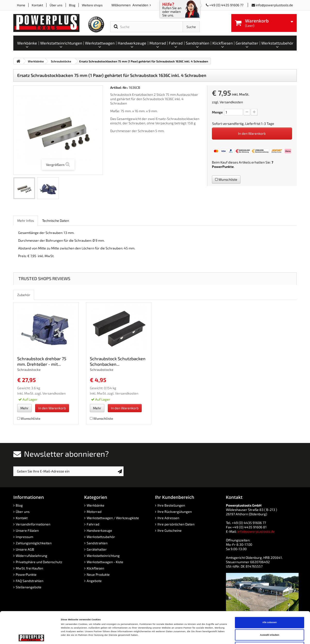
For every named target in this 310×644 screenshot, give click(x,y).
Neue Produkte (98, 574)
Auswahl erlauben (270, 605)
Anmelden (141, 5)
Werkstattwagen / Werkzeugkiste (113, 518)
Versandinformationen (33, 524)
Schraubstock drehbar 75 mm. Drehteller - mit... (42, 361)
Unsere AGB (25, 549)
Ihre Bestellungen (171, 505)
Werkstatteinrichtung (103, 556)
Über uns (56, 5)
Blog (72, 5)
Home (21, 5)
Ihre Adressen (168, 518)
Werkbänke (96, 505)
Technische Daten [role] (56, 221)
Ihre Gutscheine (170, 530)
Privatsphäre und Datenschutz (39, 562)
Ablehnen (270, 618)
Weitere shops (92, 5)
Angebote (94, 581)
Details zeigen (203, 636)
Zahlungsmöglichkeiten (34, 543)
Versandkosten (231, 102)
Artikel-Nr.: (119, 87)
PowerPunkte (223, 167)
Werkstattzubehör (101, 537)
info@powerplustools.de (274, 5)
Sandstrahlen (97, 543)
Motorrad (94, 512)
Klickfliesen (95, 568)
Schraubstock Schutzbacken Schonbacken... (118, 361)
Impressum (24, 537)
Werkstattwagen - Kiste (105, 562)
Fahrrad (93, 524)
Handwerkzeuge (99, 530)
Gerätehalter (97, 549)
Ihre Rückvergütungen (175, 512)
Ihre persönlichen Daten (176, 524)
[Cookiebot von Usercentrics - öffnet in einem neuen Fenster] (31, 636)
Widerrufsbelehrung (31, 556)
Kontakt (37, 5)
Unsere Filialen (27, 530)
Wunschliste (226, 179)
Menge (217, 112)
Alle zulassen (269, 593)
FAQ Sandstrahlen (30, 581)
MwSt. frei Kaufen (29, 568)
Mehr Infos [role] (26, 221)
